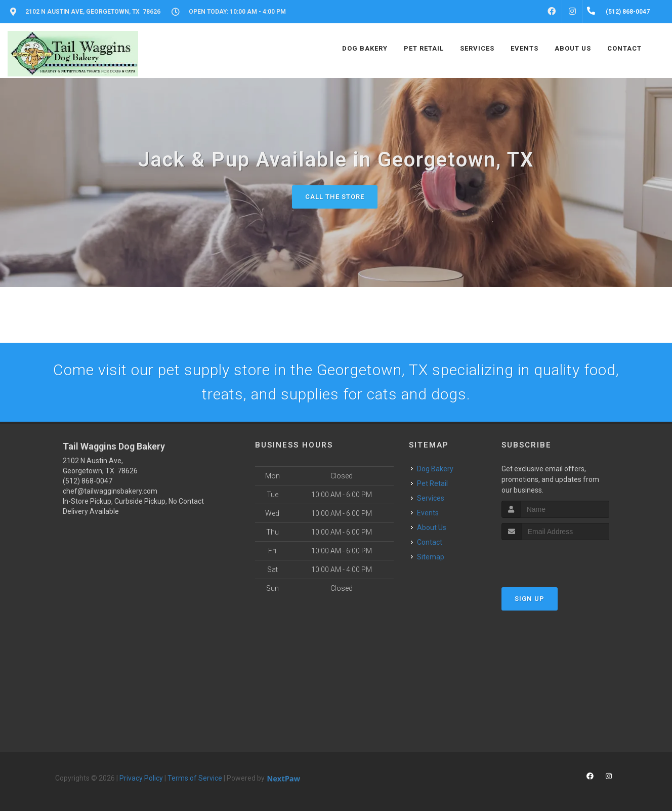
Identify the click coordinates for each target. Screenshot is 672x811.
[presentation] (555, 559)
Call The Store (335, 197)
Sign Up (530, 599)
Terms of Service (195, 778)
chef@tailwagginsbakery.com (110, 491)
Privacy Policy (141, 778)
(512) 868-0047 (88, 481)
